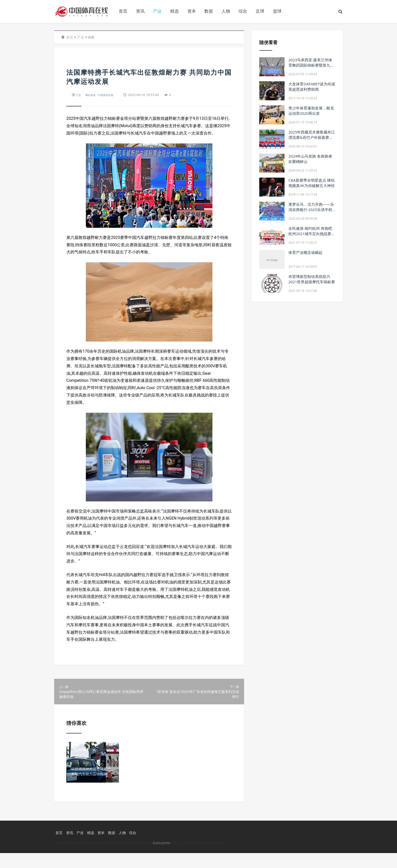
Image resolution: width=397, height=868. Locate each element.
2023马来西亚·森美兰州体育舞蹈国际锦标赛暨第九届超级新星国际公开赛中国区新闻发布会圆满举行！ (311, 68)
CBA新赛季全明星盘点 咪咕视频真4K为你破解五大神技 (312, 183)
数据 (209, 11)
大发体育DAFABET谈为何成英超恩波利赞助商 (312, 87)
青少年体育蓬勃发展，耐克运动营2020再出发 (311, 111)
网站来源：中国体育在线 (105, 95)
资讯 (140, 11)
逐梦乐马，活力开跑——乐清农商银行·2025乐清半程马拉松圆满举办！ (311, 210)
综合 (243, 11)
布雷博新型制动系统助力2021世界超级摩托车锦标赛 (312, 279)
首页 (123, 11)
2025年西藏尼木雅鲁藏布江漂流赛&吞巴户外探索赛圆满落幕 (312, 137)
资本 (192, 11)
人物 (226, 11)
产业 (157, 11)
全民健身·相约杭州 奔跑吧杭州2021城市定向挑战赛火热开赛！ (312, 234)
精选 (174, 11)
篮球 (277, 11)
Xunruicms (161, 858)
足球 (260, 11)
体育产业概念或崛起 (305, 252)
